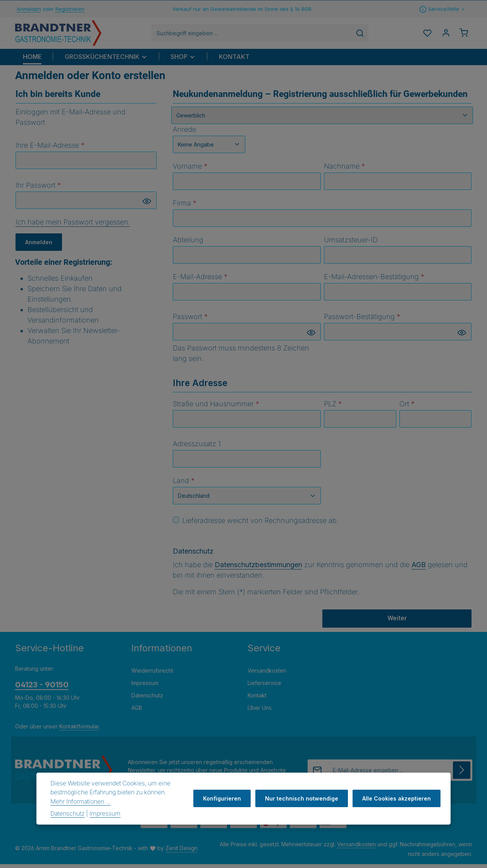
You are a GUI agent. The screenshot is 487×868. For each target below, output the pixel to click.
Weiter (397, 622)
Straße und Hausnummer (216, 408)
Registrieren (70, 9)
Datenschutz (147, 700)
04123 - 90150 (42, 689)
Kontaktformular (79, 731)
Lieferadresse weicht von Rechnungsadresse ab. (260, 524)
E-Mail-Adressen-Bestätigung (374, 280)
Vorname (190, 170)
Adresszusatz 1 (197, 448)
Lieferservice (264, 687)
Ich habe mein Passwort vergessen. (73, 226)
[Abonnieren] (462, 774)
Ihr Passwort (38, 189)
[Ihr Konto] (444, 35)
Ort (407, 408)
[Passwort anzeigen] (147, 205)
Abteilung (188, 244)
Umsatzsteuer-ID (351, 244)
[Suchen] (364, 35)
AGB (419, 569)
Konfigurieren (226, 798)
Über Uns (260, 712)
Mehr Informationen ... (80, 802)
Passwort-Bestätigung (362, 320)
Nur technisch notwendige (304, 798)
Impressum (145, 687)
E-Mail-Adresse (200, 280)
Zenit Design (182, 852)
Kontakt (257, 700)
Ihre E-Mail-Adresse (50, 149)
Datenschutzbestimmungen (258, 569)
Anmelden (29, 9)
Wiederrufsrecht (152, 675)
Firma (185, 207)
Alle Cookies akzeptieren (397, 798)
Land (184, 484)
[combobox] (256, 35)
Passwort (190, 320)
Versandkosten (267, 675)
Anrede (184, 133)
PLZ (333, 408)
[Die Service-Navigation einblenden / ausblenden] (442, 9)
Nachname (344, 170)
